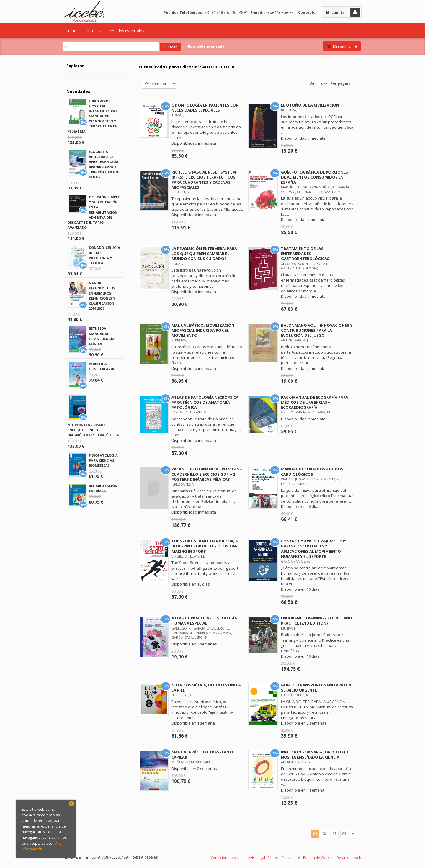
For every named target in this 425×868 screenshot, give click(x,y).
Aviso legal (257, 858)
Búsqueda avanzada (205, 46)
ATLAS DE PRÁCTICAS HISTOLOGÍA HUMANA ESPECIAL (204, 621)
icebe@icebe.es (279, 12)
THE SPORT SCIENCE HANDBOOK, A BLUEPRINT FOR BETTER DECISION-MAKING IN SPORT (205, 546)
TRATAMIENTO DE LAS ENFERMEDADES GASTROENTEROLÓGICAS (305, 254)
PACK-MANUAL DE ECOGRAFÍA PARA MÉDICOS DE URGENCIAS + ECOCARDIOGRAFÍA (315, 402)
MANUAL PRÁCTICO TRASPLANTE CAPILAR (203, 755)
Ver (313, 83)
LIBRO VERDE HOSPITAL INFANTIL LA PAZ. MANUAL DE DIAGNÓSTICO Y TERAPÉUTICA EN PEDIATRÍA (93, 116)
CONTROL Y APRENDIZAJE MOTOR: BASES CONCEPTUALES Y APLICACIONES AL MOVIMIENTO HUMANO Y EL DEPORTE (314, 549)
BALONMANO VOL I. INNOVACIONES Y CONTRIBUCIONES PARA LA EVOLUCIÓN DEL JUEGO (317, 330)
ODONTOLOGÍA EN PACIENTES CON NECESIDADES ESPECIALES (205, 108)
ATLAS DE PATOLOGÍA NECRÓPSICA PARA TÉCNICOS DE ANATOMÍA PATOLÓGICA (205, 402)
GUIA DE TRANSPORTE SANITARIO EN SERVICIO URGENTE (316, 688)
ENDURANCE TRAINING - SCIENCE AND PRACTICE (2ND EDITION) (317, 621)
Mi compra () (341, 46)
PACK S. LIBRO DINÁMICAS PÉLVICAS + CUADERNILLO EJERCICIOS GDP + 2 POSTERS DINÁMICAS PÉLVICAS (207, 474)
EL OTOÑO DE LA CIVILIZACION (310, 105)
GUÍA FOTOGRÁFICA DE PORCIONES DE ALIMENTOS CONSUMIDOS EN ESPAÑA (314, 177)
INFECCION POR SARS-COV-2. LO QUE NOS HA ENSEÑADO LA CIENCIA (316, 755)
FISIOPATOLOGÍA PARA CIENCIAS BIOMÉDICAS (103, 460)
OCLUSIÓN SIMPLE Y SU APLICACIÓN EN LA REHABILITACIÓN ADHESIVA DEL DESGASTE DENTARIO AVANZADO (94, 212)
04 (344, 834)
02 (325, 834)
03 (335, 834)
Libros (93, 31)
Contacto (307, 12)
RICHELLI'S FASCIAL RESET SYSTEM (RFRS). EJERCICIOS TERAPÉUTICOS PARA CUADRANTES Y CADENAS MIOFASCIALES (204, 180)
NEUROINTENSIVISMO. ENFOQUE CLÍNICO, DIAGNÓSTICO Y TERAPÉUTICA (93, 430)
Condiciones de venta (228, 858)
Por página (340, 83)
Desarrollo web (349, 858)
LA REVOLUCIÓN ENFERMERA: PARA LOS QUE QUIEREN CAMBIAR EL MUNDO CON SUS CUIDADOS (204, 254)
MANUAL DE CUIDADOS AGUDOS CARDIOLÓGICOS (312, 471)
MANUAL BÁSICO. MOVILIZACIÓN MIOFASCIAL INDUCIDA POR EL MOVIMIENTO (203, 330)
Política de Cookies (318, 858)
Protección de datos (284, 858)
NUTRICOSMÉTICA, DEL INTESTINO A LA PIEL (206, 688)
